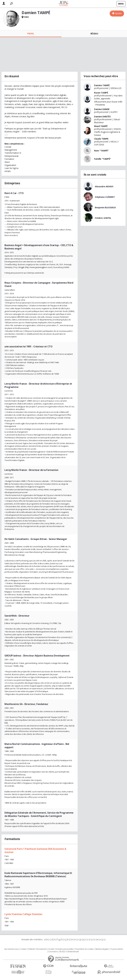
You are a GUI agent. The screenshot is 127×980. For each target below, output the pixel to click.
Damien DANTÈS (102, 117)
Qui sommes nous (11, 949)
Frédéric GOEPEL (103, 218)
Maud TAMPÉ (101, 126)
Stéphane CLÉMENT (105, 197)
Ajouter (118, 13)
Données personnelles (65, 949)
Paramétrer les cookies (85, 949)
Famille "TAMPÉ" (103, 159)
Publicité (32, 949)
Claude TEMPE (101, 139)
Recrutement (42, 949)
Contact (23, 949)
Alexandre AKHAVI (104, 186)
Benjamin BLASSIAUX (105, 207)
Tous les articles (117, 949)
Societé (51, 949)
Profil (31, 34)
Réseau (94, 34)
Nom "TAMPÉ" (101, 151)
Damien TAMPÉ (102, 85)
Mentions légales (102, 949)
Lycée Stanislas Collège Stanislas (23, 914)
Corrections (53, 952)
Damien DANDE (102, 109)
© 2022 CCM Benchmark (69, 952)
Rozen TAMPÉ (101, 93)
